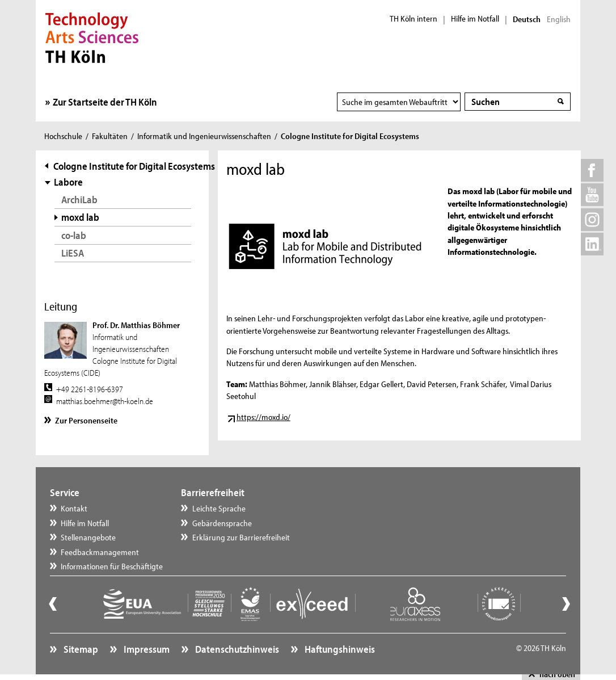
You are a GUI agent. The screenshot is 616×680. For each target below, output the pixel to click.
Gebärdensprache (222, 523)
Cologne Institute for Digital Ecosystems (134, 166)
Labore (68, 182)
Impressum (146, 649)
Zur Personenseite (86, 420)
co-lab (74, 235)
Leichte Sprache (219, 508)
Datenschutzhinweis (236, 649)
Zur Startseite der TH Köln (105, 102)
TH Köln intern (414, 19)
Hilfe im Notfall (475, 19)
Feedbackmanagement (100, 552)
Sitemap (80, 649)
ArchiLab (79, 200)
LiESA (73, 253)
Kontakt (74, 508)
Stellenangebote (88, 537)
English (559, 19)
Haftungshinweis (339, 649)
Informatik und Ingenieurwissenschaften (204, 136)
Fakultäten (110, 136)
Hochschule (63, 136)
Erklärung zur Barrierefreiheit (241, 537)
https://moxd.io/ (263, 417)
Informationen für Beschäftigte (112, 566)
